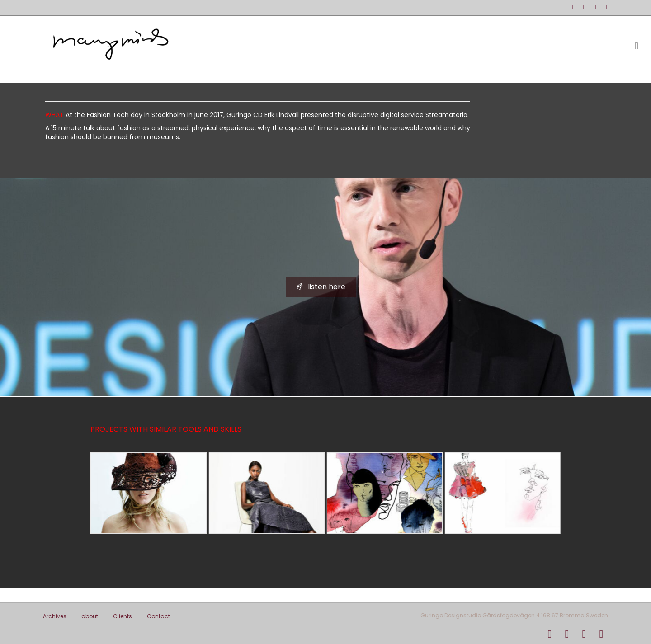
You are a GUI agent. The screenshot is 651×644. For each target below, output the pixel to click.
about (90, 616)
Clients (123, 616)
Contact (158, 616)
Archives (55, 616)
